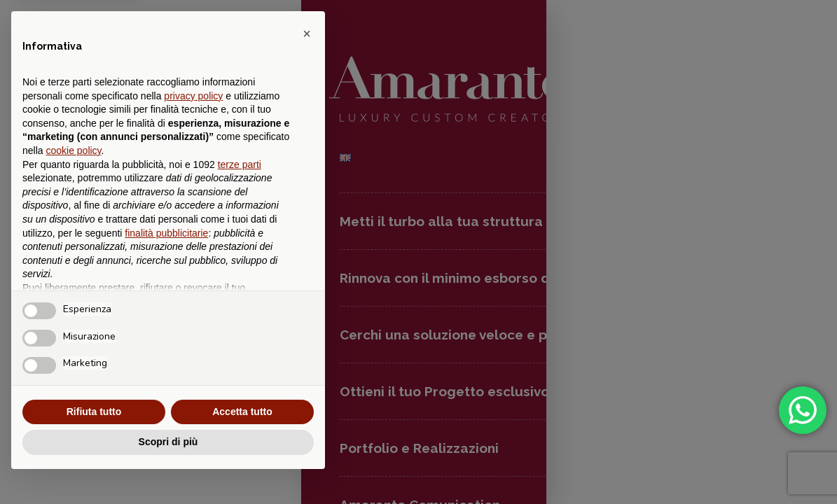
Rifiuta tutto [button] (94, 412)
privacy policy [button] (193, 96)
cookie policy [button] (73, 150)
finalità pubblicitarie (166, 233)
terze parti (240, 164)
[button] (307, 34)
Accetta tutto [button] (242, 412)
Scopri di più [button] (168, 442)
